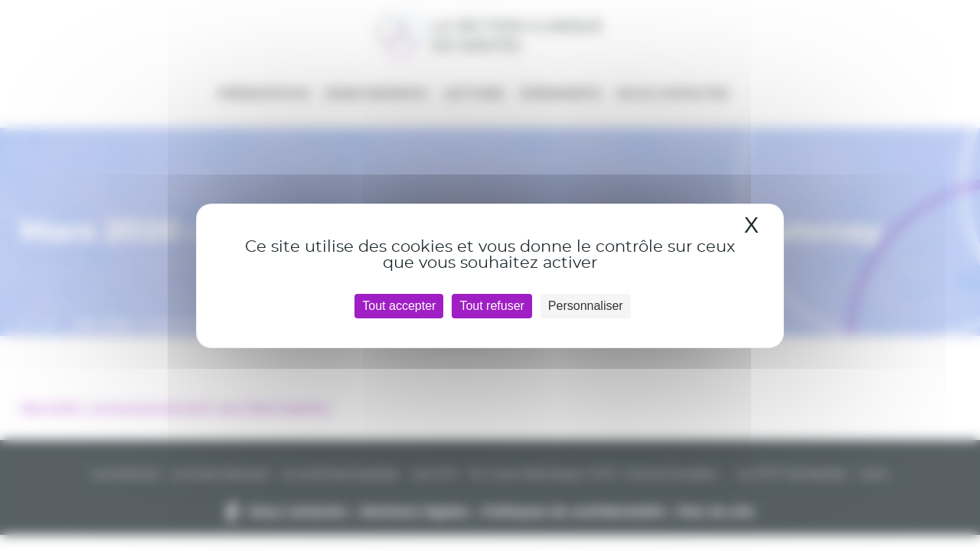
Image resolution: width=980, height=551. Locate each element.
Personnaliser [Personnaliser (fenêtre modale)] (586, 306)
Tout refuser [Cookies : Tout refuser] (492, 306)
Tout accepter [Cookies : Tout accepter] (399, 306)
